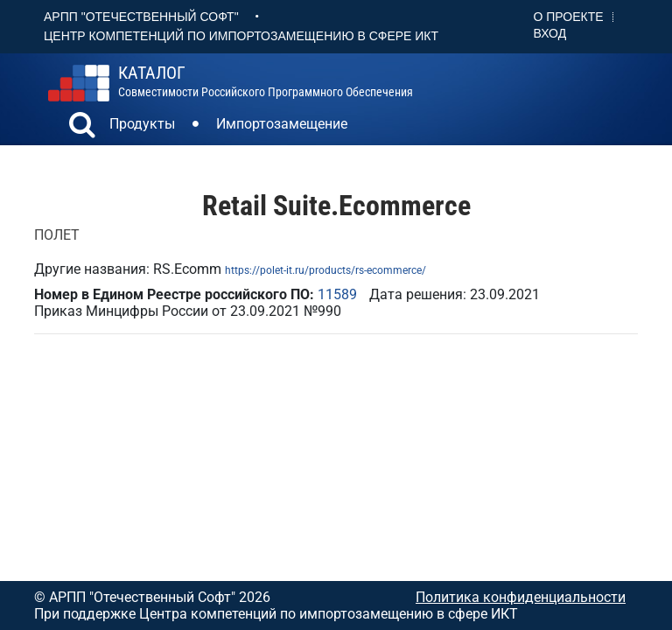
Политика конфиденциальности (521, 597)
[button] (82, 127)
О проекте (569, 17)
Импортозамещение (282, 124)
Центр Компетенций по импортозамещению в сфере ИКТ (241, 36)
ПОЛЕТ (57, 235)
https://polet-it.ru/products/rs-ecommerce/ (325, 270)
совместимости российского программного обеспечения (266, 81)
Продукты (142, 124)
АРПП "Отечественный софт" (141, 17)
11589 (337, 294)
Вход (550, 33)
